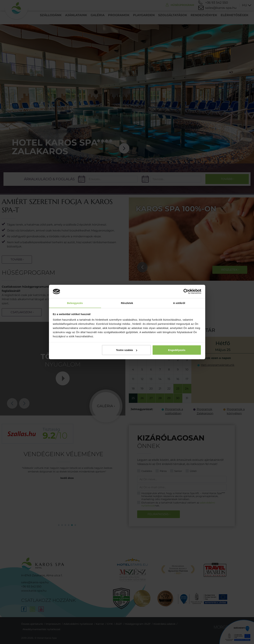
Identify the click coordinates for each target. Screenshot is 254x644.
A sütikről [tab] (179, 303)
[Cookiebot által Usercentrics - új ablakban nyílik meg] (186, 291)
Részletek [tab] (127, 303)
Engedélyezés (177, 350)
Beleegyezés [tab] (75, 303)
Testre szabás (127, 350)
